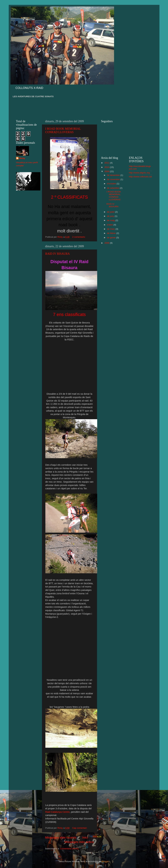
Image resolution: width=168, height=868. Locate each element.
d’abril (110, 225)
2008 (107, 243)
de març (111, 229)
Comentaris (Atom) (69, 849)
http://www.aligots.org (139, 173)
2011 (107, 163)
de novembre (114, 179)
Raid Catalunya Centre (58, 812)
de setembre (113, 188)
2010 (107, 167)
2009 (107, 171)
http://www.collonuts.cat (140, 177)
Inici (85, 838)
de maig (111, 220)
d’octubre (112, 184)
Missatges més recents (61, 838)
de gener (112, 238)
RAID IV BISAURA (58, 254)
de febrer (112, 233)
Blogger (105, 861)
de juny (111, 216)
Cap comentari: (80, 828)
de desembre (114, 175)
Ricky (22, 158)
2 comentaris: (79, 237)
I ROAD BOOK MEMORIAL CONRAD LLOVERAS (63, 130)
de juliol (111, 212)
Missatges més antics (79, 842)
